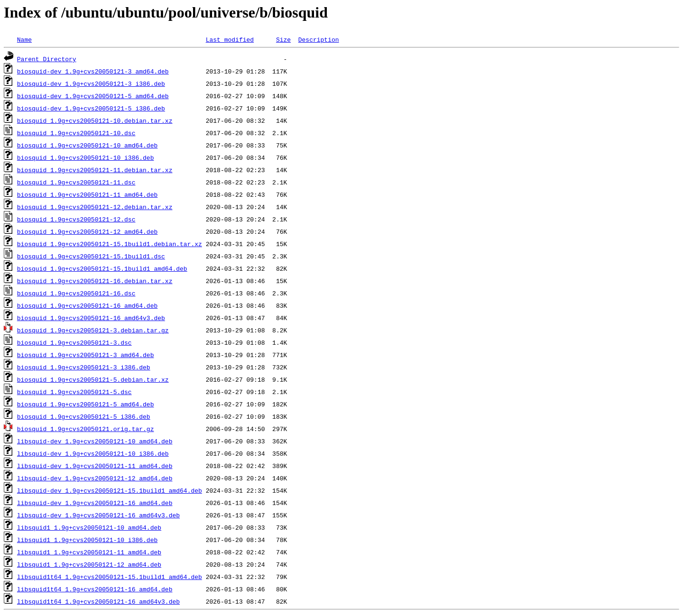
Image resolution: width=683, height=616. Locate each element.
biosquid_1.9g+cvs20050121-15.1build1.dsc (91, 256)
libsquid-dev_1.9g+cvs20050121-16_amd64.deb (95, 503)
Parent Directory (47, 59)
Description (319, 39)
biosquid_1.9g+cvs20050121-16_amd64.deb (87, 305)
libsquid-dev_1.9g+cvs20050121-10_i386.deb (93, 453)
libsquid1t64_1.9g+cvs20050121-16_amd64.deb (95, 589)
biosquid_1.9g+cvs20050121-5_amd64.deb (86, 404)
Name (24, 39)
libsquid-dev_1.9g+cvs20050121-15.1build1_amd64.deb (110, 490)
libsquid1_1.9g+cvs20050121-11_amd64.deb (89, 552)
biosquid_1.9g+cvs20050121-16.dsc (76, 293)
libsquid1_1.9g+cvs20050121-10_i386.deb (87, 540)
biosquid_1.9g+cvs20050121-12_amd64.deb (87, 231)
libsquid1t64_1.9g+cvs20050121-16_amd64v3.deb (98, 601)
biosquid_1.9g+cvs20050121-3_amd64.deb (86, 355)
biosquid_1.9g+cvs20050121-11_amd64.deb (87, 194)
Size (283, 39)
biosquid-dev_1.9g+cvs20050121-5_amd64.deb (93, 96)
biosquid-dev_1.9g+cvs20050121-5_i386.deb (91, 108)
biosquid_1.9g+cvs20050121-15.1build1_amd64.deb (102, 268)
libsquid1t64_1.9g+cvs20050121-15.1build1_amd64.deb (110, 577)
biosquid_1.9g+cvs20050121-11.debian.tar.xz (95, 170)
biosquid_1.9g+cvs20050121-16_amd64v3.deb (91, 318)
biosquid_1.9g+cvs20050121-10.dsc (76, 133)
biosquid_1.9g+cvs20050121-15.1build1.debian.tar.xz (110, 244)
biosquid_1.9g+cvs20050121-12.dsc (76, 219)
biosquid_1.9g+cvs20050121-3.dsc (74, 342)
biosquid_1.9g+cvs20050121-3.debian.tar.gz (93, 330)
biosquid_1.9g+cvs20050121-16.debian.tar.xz (95, 281)
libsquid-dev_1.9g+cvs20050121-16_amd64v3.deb (98, 515)
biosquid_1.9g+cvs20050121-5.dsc (74, 392)
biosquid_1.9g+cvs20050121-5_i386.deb (84, 416)
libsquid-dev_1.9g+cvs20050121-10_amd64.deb (95, 441)
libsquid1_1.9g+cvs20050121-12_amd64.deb (89, 564)
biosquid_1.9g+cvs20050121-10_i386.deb (86, 157)
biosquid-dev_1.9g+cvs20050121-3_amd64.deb (93, 71)
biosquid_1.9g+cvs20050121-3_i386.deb (84, 367)
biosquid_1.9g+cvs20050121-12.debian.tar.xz (95, 207)
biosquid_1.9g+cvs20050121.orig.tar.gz (86, 429)
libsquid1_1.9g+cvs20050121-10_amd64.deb (89, 527)
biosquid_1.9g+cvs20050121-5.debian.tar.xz (93, 379)
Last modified (230, 39)
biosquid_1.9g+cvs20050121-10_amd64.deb (87, 145)
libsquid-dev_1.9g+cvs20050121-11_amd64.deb (95, 466)
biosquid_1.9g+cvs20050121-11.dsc (76, 182)
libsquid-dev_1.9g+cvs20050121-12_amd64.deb (95, 478)
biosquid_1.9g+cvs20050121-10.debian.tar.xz (95, 120)
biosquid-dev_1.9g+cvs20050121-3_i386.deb (91, 83)
